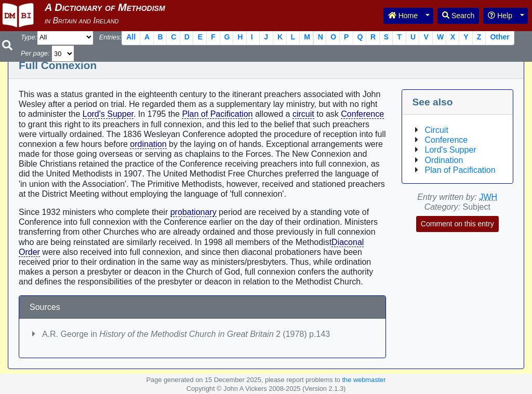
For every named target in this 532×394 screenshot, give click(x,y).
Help (500, 16)
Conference (362, 114)
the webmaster (364, 380)
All (131, 37)
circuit (303, 114)
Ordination (444, 160)
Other (500, 37)
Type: (29, 37)
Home (403, 16)
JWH (489, 197)
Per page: (35, 53)
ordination (148, 144)
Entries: (110, 37)
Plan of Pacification (217, 114)
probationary (194, 212)
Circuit (437, 130)
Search (458, 16)
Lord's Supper (108, 114)
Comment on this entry (457, 224)
